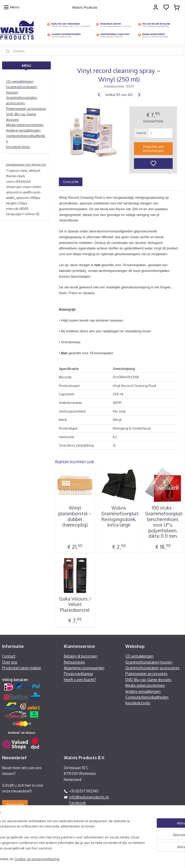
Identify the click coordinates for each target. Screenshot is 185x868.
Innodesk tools (18, 147)
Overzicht (71, 181)
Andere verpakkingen (23, 130)
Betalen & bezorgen (81, 656)
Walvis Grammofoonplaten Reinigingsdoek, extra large (119, 516)
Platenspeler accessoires (26, 109)
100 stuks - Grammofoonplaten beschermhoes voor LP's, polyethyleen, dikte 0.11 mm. (163, 522)
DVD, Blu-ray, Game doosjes (148, 680)
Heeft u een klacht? (80, 680)
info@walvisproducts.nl (89, 797)
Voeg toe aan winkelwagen (153, 149)
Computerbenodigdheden (147, 697)
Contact (9, 656)
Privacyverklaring (78, 674)
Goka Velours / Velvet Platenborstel (75, 604)
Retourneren (74, 662)
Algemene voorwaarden (84, 668)
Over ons (10, 662)
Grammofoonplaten (142, 662)
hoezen (166, 662)
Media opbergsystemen (25, 125)
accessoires (170, 668)
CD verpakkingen (20, 81)
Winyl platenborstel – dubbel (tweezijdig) (75, 516)
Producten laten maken (22, 668)
